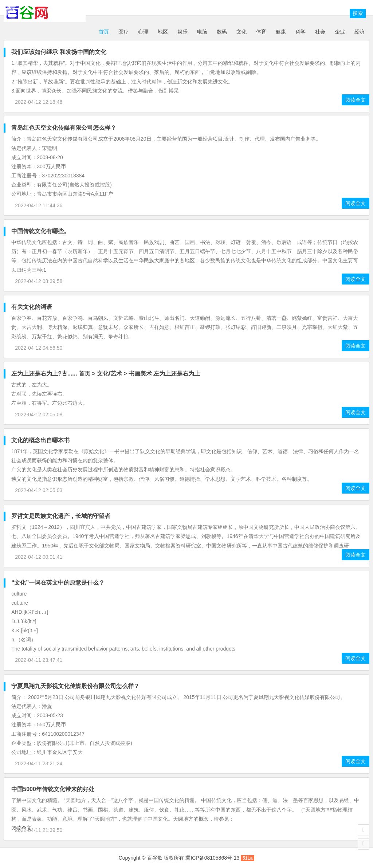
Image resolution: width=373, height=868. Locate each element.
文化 (242, 32)
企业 (340, 32)
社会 (320, 32)
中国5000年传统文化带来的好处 (53, 789)
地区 (163, 32)
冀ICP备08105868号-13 (212, 858)
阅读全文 (356, 100)
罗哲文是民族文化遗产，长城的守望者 (61, 516)
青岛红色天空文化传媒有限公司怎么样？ (64, 128)
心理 (143, 32)
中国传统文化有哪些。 (40, 231)
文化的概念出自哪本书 (40, 440)
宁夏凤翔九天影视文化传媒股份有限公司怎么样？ (75, 686)
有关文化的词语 (32, 307)
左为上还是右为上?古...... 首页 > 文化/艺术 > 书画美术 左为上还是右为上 (106, 374)
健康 (281, 32)
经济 (360, 32)
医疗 (123, 32)
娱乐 (182, 32)
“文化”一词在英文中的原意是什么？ (58, 583)
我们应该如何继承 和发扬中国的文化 (59, 52)
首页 (103, 32)
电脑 (202, 32)
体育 (261, 32)
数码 (222, 32)
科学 (301, 32)
